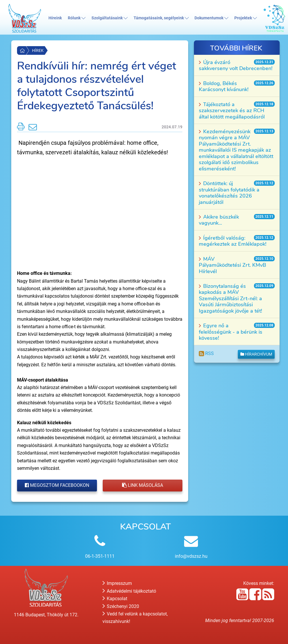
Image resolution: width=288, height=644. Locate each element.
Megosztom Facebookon (57, 485)
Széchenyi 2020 (121, 606)
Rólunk (77, 18)
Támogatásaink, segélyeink (161, 18)
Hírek (38, 50)
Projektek (246, 18)
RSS (206, 353)
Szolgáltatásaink (110, 18)
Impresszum (117, 583)
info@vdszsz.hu (191, 556)
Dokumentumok (211, 18)
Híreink (55, 18)
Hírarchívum (256, 354)
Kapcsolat (115, 599)
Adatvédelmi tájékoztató (129, 591)
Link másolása (143, 485)
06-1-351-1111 (100, 556)
